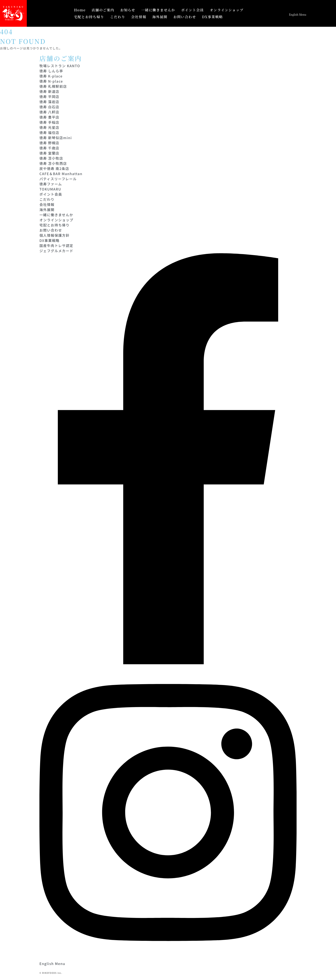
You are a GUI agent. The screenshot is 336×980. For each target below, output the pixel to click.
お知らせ (128, 10)
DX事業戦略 (212, 17)
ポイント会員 (192, 10)
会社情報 (139, 17)
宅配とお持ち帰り (89, 17)
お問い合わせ (185, 17)
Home (80, 10)
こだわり (118, 17)
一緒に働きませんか (158, 10)
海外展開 (160, 17)
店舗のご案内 (103, 10)
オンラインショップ (227, 10)
